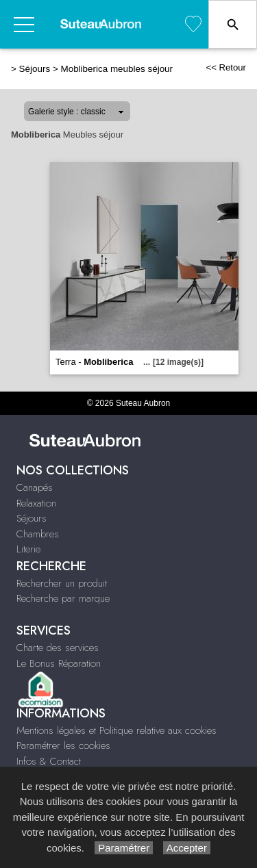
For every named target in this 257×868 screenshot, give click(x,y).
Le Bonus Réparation (59, 663)
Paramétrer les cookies (63, 745)
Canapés (35, 487)
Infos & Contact (49, 761)
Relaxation (36, 503)
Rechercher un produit (62, 583)
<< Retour (226, 67)
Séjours (35, 69)
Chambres (38, 534)
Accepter (187, 848)
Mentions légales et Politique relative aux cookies (117, 730)
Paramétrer (124, 848)
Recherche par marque (63, 598)
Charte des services (58, 648)
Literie (28, 549)
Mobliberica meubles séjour (117, 69)
